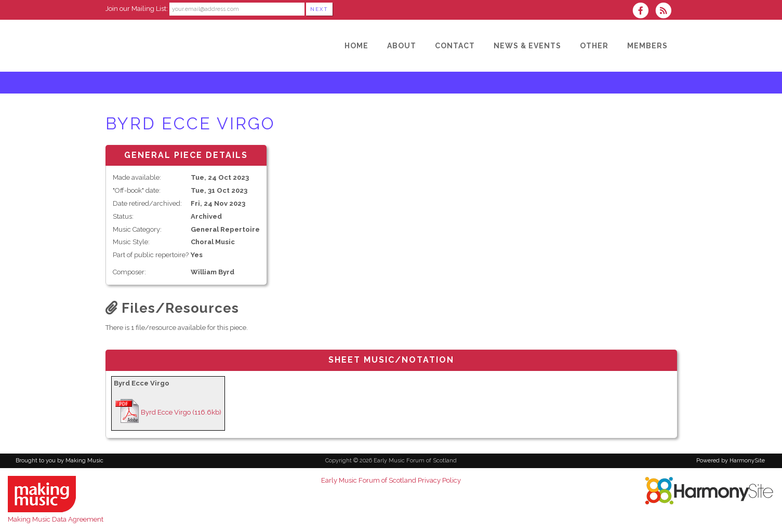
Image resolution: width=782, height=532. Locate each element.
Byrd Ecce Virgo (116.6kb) (181, 412)
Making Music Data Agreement (56, 519)
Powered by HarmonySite (731, 461)
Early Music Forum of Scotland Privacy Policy (391, 480)
